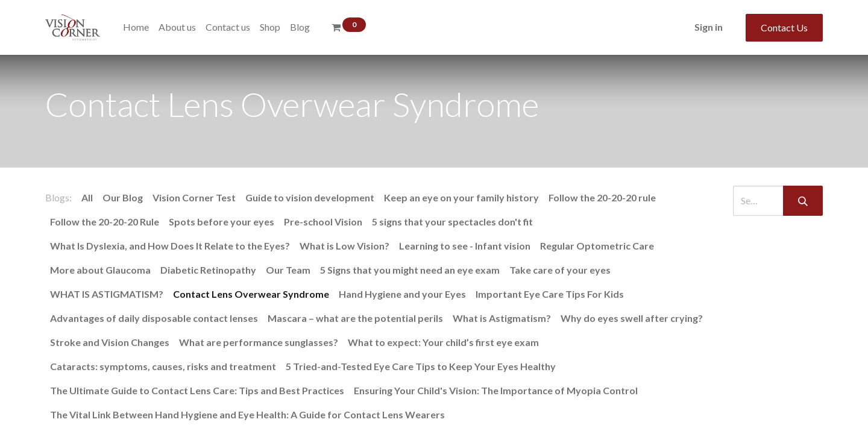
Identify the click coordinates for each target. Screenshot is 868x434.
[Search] (803, 201)
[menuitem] (136, 27)
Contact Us (784, 27)
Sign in (709, 27)
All (87, 197)
